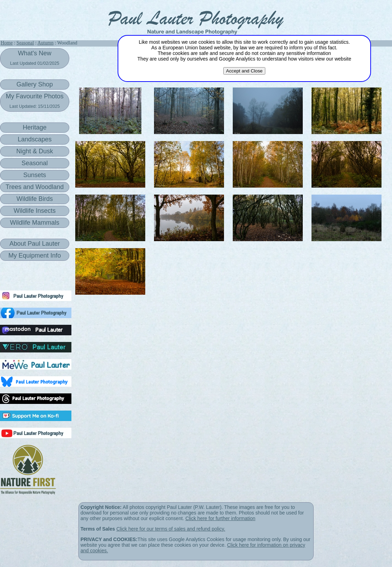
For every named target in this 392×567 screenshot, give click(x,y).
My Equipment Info (35, 255)
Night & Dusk (34, 151)
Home (7, 43)
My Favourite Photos (34, 101)
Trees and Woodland (35, 187)
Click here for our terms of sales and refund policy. (171, 529)
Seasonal (25, 43)
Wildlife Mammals (34, 223)
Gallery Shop (35, 84)
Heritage (35, 127)
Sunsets (34, 175)
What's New (35, 58)
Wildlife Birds (35, 199)
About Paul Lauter (35, 244)
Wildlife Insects (35, 211)
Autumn (45, 43)
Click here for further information (220, 518)
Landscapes (34, 139)
